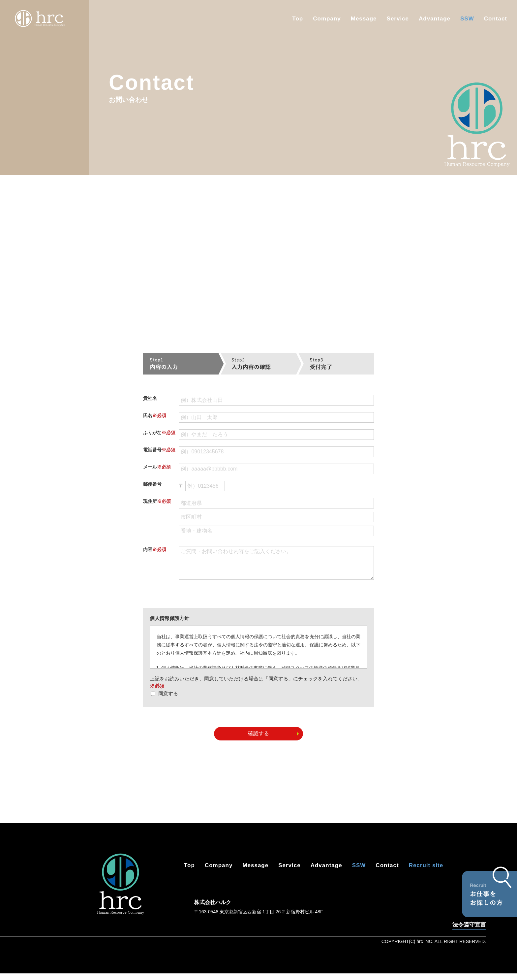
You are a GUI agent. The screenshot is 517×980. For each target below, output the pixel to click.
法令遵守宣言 (469, 931)
